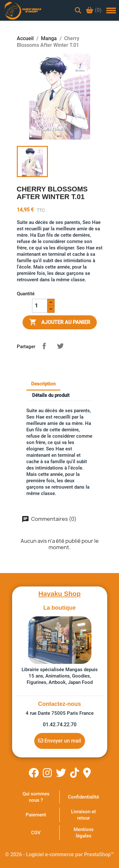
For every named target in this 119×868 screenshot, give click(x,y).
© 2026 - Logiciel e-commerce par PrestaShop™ (60, 854)
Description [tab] (43, 384)
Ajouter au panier (60, 322)
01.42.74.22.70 (60, 725)
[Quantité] (40, 306)
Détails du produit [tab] (51, 395)
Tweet (60, 346)
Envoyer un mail (60, 741)
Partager (44, 346)
